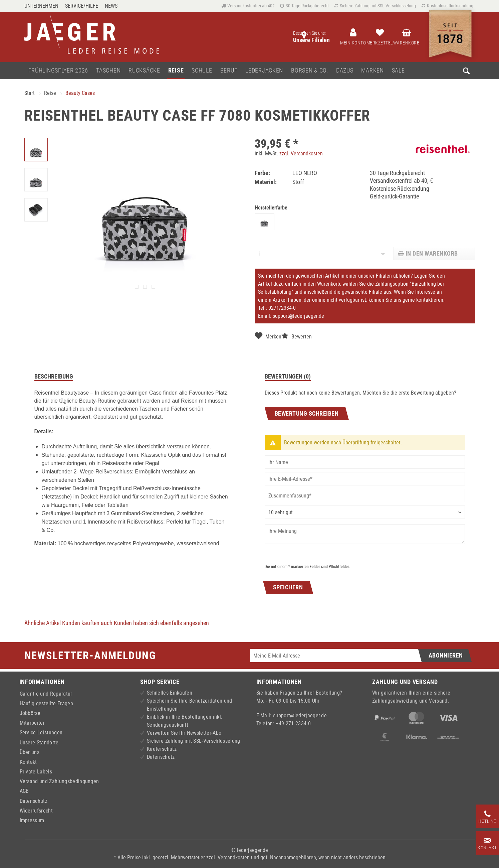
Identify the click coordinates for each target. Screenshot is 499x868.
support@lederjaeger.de (298, 316)
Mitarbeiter (32, 723)
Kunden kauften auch (87, 623)
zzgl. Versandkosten (301, 154)
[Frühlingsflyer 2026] (58, 71)
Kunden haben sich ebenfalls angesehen (161, 623)
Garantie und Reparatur (46, 694)
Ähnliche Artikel (43, 623)
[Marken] (372, 71)
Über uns (30, 752)
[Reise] (176, 71)
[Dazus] (345, 71)
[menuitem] (43, 6)
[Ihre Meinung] (365, 534)
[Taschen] (108, 71)
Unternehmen (41, 6)
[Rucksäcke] (144, 71)
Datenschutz (34, 801)
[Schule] (202, 71)
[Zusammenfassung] (365, 495)
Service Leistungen (41, 733)
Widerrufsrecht (36, 811)
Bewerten (297, 336)
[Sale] (398, 71)
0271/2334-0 (282, 308)
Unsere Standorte (39, 743)
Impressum (32, 820)
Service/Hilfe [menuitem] (82, 6)
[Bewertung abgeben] (365, 512)
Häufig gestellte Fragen (46, 703)
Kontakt (28, 762)
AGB (24, 791)
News (111, 6)
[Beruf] (229, 71)
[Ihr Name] (365, 462)
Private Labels (36, 772)
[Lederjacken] (264, 71)
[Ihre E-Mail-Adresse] (365, 479)
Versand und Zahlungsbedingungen (59, 781)
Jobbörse (30, 713)
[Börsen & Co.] (310, 71)
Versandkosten (234, 857)
